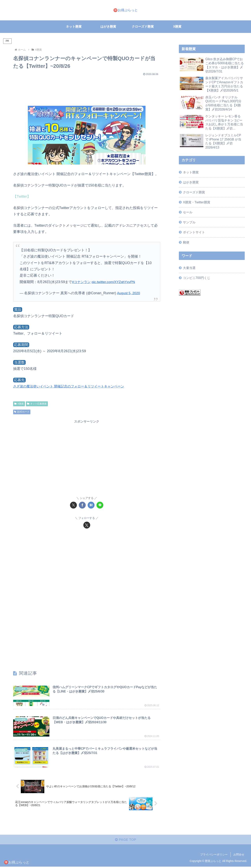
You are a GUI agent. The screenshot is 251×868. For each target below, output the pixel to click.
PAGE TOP (125, 841)
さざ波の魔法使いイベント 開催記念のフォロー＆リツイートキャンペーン (72, 386)
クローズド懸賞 (194, 192)
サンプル (189, 222)
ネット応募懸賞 (37, 404)
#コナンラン (82, 282)
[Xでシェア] (73, 505)
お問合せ (239, 856)
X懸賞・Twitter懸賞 (196, 202)
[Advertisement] (87, 89)
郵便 (186, 242)
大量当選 (189, 268)
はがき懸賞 (191, 182)
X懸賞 (19, 404)
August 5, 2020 (129, 293)
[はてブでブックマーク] (91, 505)
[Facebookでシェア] (82, 505)
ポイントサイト (194, 232)
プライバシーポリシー (214, 856)
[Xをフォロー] (87, 525)
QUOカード (22, 412)
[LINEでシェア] (100, 505)
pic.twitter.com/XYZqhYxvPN (115, 282)
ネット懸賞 (191, 172)
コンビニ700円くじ (197, 278)
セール (188, 212)
